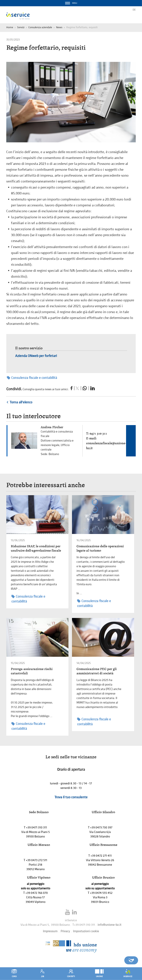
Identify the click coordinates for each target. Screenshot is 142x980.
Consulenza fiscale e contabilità (32, 378)
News (59, 27)
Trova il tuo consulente (71, 797)
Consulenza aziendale (40, 27)
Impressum (50, 931)
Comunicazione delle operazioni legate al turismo (100, 548)
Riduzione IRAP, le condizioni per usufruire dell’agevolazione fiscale (36, 548)
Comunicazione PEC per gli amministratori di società (97, 671)
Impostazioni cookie (86, 931)
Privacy (65, 931)
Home (10, 27)
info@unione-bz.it (109, 925)
